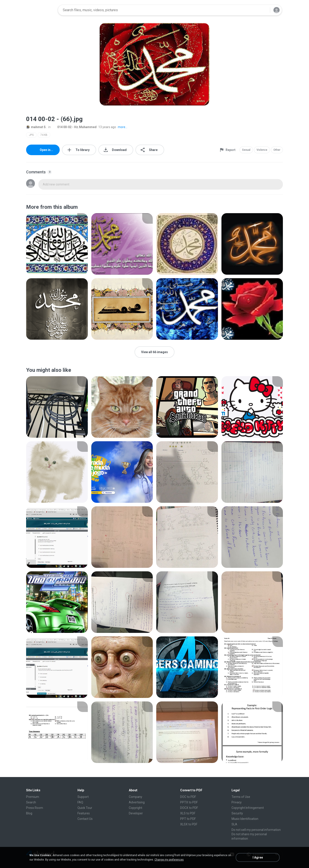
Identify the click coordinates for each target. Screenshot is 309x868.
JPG (31, 135)
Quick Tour (85, 808)
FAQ (80, 802)
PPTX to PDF (189, 802)
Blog (29, 813)
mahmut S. (36, 127)
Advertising (137, 802)
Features (84, 813)
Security (237, 813)
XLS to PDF (188, 813)
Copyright (136, 808)
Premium (33, 797)
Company (136, 797)
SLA (234, 824)
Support (83, 797)
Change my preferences (169, 860)
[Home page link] (41, 10)
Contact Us (85, 819)
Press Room (35, 808)
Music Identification (245, 819)
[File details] (57, 244)
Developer (136, 813)
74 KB (44, 135)
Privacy (237, 802)
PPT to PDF (188, 819)
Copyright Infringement (248, 808)
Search (31, 802)
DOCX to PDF (189, 808)
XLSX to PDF (189, 824)
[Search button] (264, 10)
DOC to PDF (188, 797)
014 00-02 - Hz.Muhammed (75, 127)
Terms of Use (241, 797)
